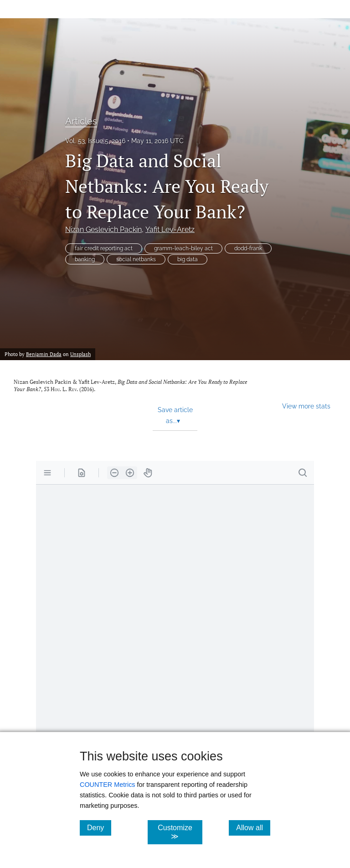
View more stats (306, 406)
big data (188, 259)
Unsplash (80, 354)
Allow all (253, 827)
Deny (99, 827)
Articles (81, 121)
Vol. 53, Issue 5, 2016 (95, 141)
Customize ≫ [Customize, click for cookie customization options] (180, 832)
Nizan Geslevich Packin (103, 230)
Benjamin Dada (44, 354)
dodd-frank (248, 248)
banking (85, 259)
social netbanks (136, 259)
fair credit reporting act (104, 248)
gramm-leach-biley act (183, 248)
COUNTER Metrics (108, 785)
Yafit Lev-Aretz (170, 230)
